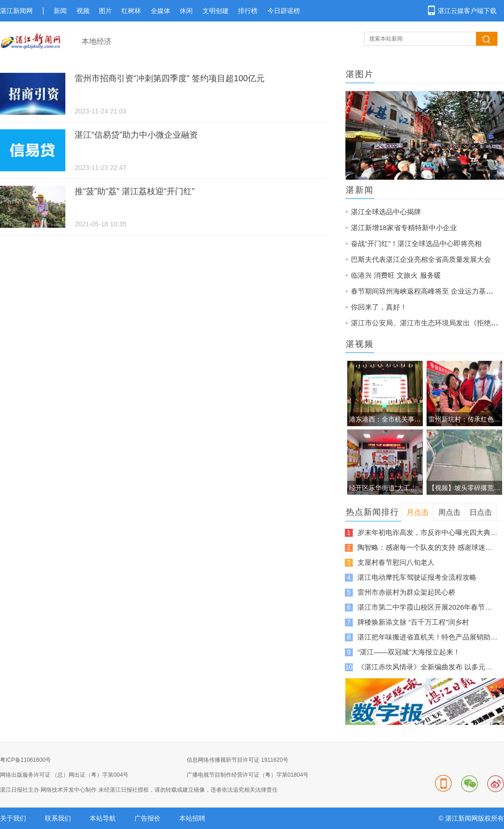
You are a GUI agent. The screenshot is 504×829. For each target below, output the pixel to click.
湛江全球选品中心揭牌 (386, 212)
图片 (105, 11)
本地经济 (97, 41)
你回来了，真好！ (379, 307)
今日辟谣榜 (284, 11)
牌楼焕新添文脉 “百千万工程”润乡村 (413, 622)
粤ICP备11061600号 (25, 760)
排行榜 (248, 11)
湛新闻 (360, 190)
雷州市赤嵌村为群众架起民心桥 (406, 592)
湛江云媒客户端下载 (467, 11)
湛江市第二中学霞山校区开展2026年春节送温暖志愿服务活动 (427, 607)
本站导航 (103, 818)
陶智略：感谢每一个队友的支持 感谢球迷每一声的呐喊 (427, 547)
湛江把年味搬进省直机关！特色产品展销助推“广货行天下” (427, 637)
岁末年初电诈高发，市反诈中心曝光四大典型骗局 (427, 532)
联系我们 (58, 818)
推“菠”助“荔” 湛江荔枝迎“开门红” (135, 191)
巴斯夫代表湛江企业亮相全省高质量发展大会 (421, 259)
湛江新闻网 (16, 11)
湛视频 (360, 344)
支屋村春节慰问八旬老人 (396, 562)
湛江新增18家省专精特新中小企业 (404, 228)
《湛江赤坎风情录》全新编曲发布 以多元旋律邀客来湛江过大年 (427, 667)
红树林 (131, 11)
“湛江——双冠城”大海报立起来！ (409, 652)
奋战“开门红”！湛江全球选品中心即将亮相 (416, 243)
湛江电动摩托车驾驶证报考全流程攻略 (417, 577)
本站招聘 (192, 818)
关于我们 (13, 818)
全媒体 (161, 11)
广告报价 (147, 818)
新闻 (60, 11)
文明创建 (216, 11)
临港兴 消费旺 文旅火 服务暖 (396, 275)
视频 (83, 11)
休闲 (186, 11)
